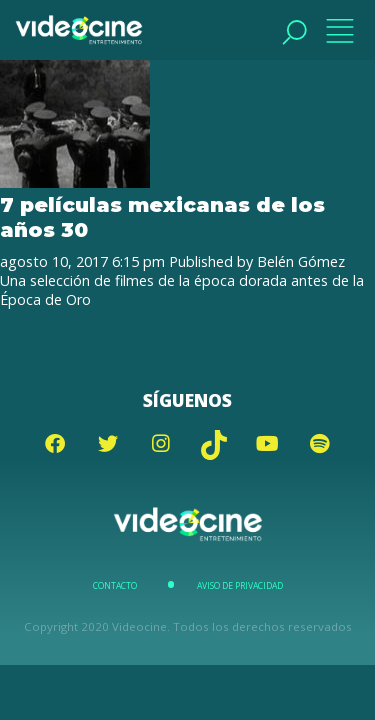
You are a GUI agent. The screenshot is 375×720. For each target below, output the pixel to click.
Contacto (115, 586)
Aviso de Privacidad (240, 586)
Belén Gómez (301, 261)
